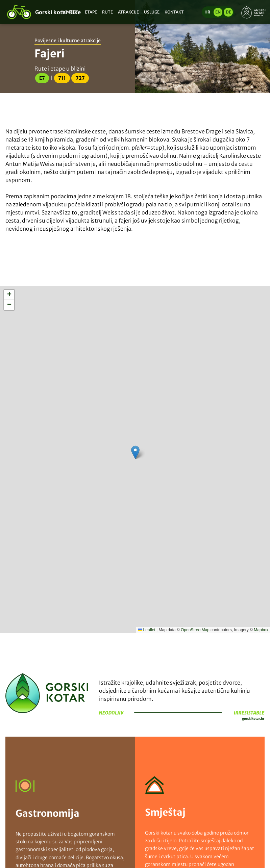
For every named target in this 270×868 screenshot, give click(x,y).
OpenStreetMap (195, 630)
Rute (107, 12)
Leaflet (146, 630)
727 (80, 78)
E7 (42, 78)
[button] (135, 452)
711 (62, 78)
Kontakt (174, 12)
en (218, 12)
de (228, 12)
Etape (91, 12)
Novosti (71, 12)
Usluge (152, 12)
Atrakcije (128, 12)
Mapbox (261, 630)
